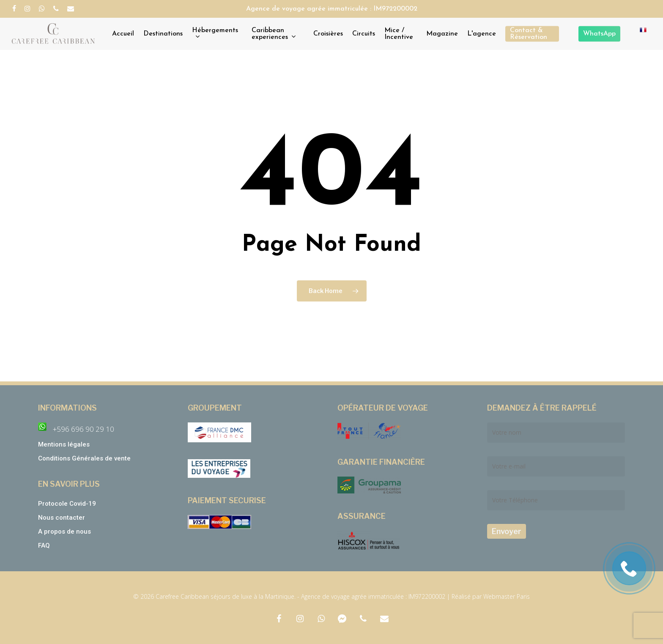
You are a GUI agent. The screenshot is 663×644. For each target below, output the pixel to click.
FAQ (44, 545)
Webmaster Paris (507, 596)
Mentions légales (64, 444)
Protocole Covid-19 (67, 504)
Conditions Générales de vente (85, 458)
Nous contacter (62, 518)
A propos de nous (64, 532)
